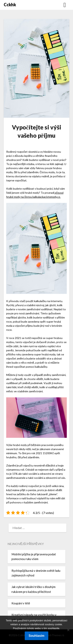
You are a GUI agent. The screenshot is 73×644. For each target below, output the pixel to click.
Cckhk (10, 5)
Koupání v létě (21, 603)
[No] (68, 630)
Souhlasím (36, 636)
